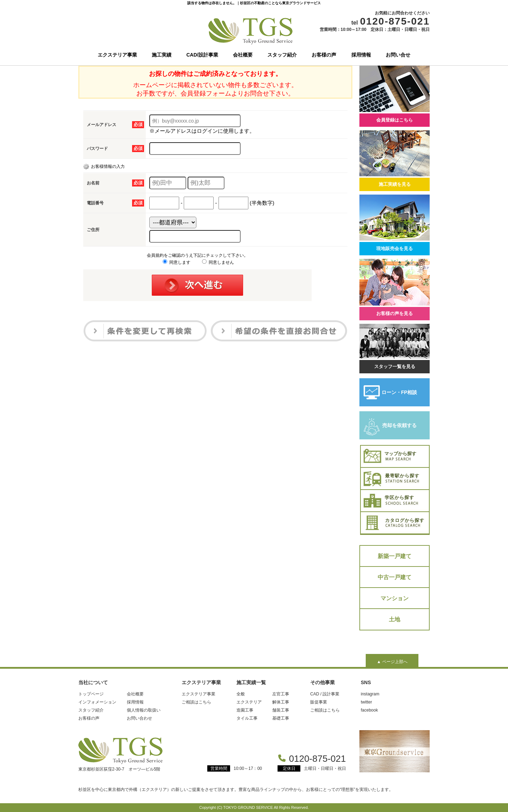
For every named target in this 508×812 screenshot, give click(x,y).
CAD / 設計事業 (325, 694)
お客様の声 (324, 55)
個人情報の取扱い (144, 710)
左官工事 (281, 694)
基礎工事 (281, 718)
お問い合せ (398, 55)
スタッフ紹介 (282, 55)
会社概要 (243, 55)
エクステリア (249, 702)
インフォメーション (97, 702)
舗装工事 (281, 710)
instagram (370, 694)
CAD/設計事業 (202, 55)
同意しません (218, 262)
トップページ (91, 694)
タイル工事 (247, 718)
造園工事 (245, 710)
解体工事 (281, 702)
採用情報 (361, 55)
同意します (177, 262)
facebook (369, 710)
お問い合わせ (139, 718)
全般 (241, 694)
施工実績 (162, 55)
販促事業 (319, 702)
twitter (366, 702)
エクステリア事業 (117, 55)
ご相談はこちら (196, 702)
